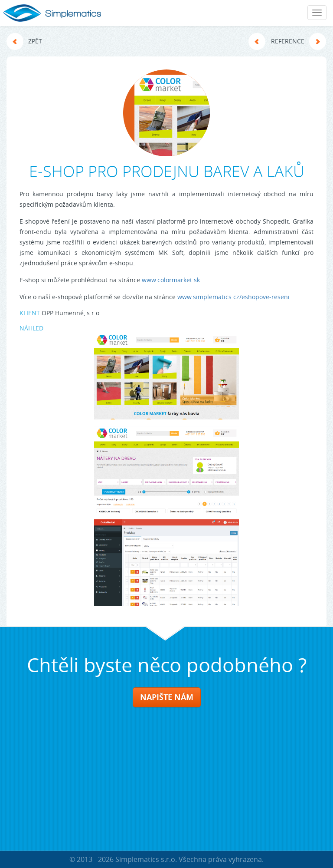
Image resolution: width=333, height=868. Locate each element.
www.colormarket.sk (171, 280)
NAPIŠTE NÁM (167, 697)
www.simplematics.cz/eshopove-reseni (233, 297)
